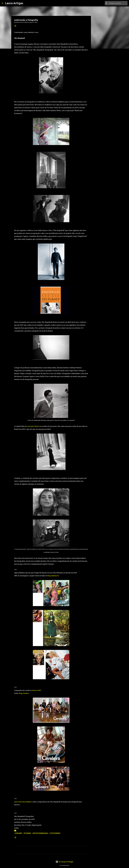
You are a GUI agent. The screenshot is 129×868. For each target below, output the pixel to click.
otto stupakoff (55, 833)
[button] (15, 26)
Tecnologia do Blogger (65, 862)
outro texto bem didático (23, 802)
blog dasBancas (53, 576)
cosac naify (18, 833)
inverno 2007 (36, 690)
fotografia (27, 833)
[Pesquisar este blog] (118, 3)
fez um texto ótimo (32, 426)
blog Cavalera (24, 693)
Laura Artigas (14, 3)
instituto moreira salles (40, 833)
